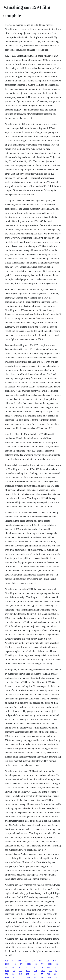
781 (48, 961)
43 (6, 967)
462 (6, 961)
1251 (34, 967)
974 (41, 961)
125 (27, 974)
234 (22, 964)
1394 (57, 964)
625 (14, 977)
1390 (35, 974)
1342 (50, 964)
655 (50, 971)
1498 (42, 977)
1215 (21, 977)
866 (55, 974)
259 (6, 974)
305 (28, 977)
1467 (13, 967)
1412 (7, 964)
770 (21, 971)
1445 (29, 964)
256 (56, 977)
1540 (20, 974)
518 (14, 971)
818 (35, 977)
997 (27, 961)
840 (27, 967)
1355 (56, 967)
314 (43, 964)
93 (56, 971)
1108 (7, 971)
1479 (43, 971)
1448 (15, 964)
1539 (41, 967)
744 (13, 961)
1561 (28, 971)
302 (20, 967)
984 (13, 974)
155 (42, 974)
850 (54, 961)
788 (36, 964)
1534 (34, 961)
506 (20, 961)
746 (48, 967)
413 (49, 977)
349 (48, 974)
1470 (35, 971)
